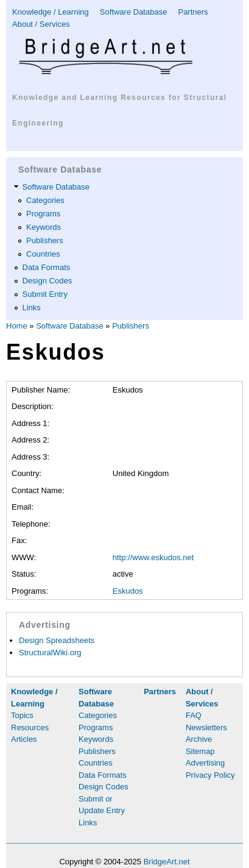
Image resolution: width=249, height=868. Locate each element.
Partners (193, 12)
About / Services (41, 24)
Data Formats (47, 267)
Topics (22, 715)
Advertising (205, 763)
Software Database (134, 12)
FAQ (194, 715)
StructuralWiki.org (50, 653)
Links (32, 308)
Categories (45, 200)
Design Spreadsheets (57, 640)
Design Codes (47, 281)
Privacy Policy (210, 775)
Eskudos (128, 591)
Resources (30, 727)
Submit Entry (45, 294)
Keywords (44, 227)
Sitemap (200, 751)
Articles (24, 739)
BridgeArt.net (167, 862)
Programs (43, 214)
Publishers (45, 240)
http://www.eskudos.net (153, 557)
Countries (43, 254)
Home (17, 326)
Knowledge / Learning (51, 12)
